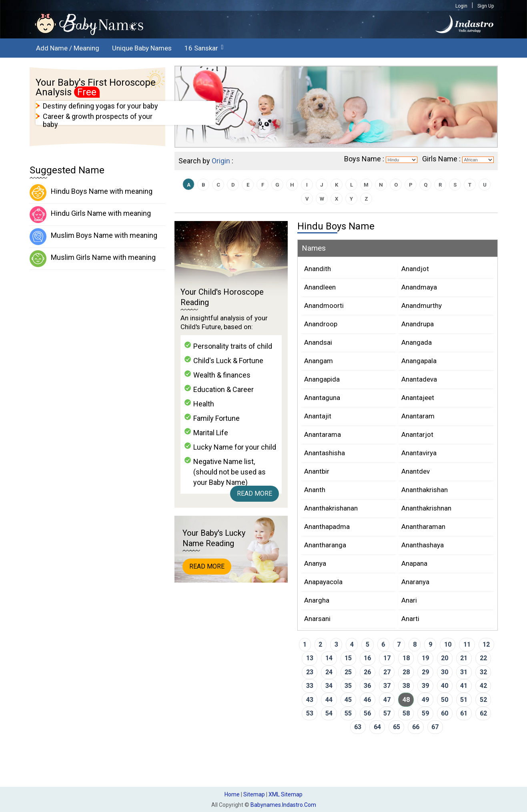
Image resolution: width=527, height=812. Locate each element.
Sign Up (486, 6)
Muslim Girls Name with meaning (93, 259)
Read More (254, 493)
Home (232, 794)
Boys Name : (364, 159)
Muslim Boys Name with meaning (93, 237)
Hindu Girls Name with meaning (90, 215)
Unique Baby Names (142, 48)
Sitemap (254, 794)
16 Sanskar (201, 48)
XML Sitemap (286, 794)
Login (461, 6)
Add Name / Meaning (68, 48)
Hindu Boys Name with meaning (91, 193)
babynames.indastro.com (283, 805)
